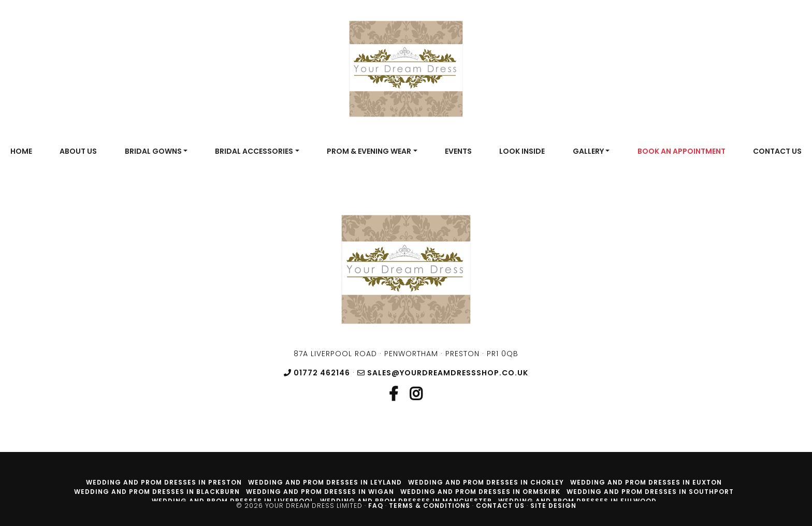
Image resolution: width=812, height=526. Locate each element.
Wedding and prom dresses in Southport (650, 492)
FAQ (376, 506)
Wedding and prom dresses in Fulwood (577, 501)
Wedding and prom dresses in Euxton (646, 482)
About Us (78, 151)
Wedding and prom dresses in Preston (164, 482)
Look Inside (522, 151)
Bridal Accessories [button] (254, 151)
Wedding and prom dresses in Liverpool (233, 501)
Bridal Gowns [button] (153, 151)
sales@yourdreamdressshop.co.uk (443, 373)
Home (21, 151)
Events (458, 151)
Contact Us (777, 151)
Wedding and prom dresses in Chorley (486, 482)
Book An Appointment (682, 151)
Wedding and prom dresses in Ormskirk (480, 492)
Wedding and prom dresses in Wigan (320, 492)
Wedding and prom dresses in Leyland (325, 482)
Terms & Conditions (430, 506)
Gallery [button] (588, 151)
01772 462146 (317, 373)
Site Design (553, 506)
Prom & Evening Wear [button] (369, 151)
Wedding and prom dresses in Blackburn (157, 492)
